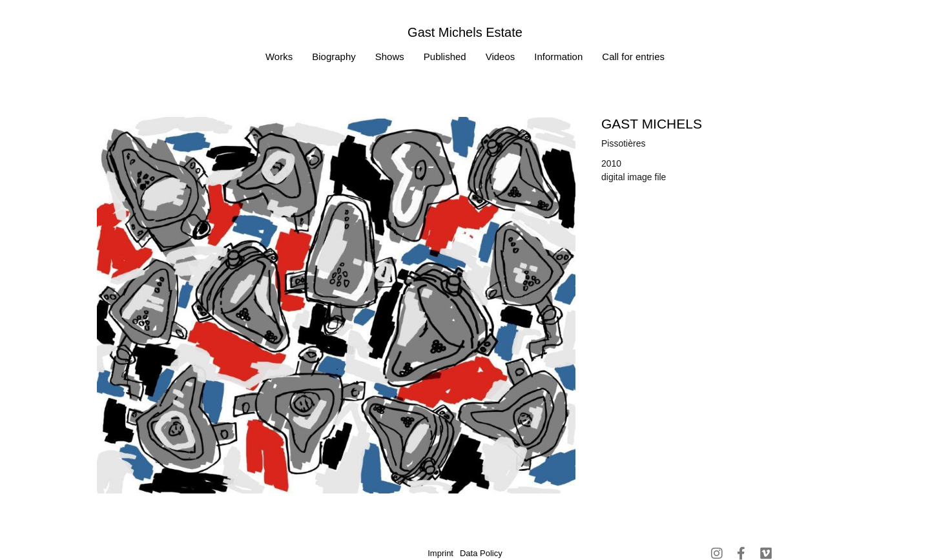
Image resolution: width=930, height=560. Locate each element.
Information (558, 57)
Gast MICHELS (652, 124)
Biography (334, 57)
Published (445, 57)
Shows (390, 57)
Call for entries (633, 57)
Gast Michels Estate (465, 32)
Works (279, 57)
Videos (501, 57)
